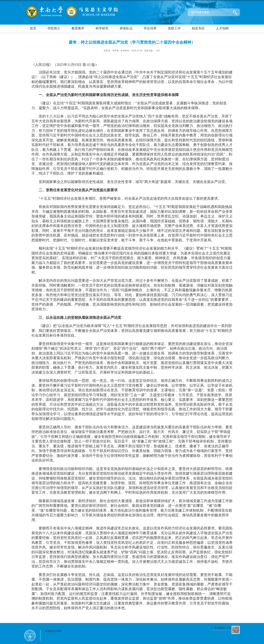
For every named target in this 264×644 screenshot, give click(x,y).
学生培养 (150, 28)
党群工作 (174, 28)
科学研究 (102, 28)
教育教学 (78, 28)
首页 (33, 28)
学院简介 (54, 28)
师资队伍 (126, 28)
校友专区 (198, 28)
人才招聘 (222, 28)
